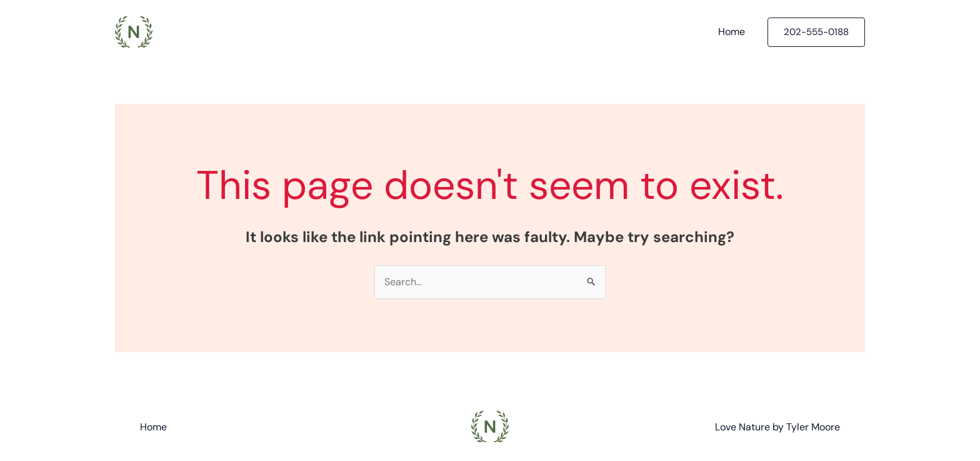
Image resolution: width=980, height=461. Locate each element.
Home (732, 32)
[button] (816, 32)
